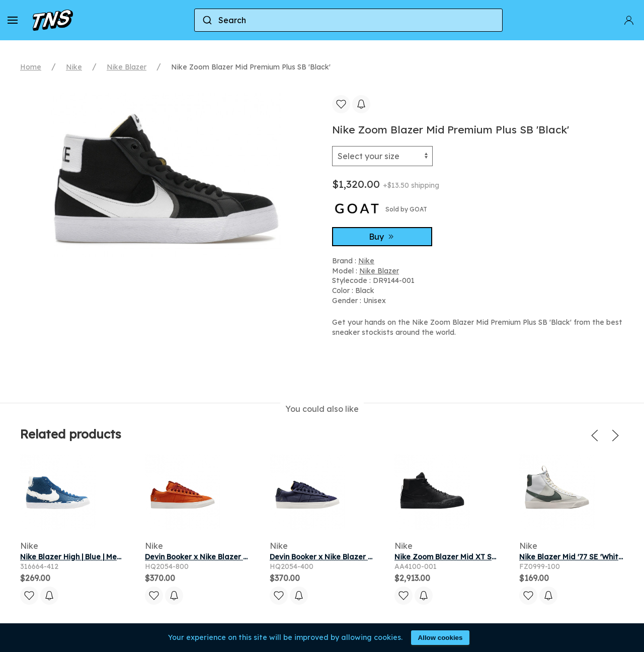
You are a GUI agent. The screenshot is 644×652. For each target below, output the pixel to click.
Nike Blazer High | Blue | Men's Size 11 (87, 557)
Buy (382, 237)
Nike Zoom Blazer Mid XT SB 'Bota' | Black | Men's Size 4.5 (496, 557)
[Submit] (207, 20)
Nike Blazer (127, 67)
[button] (13, 20)
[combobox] (348, 20)
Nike (74, 67)
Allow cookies (440, 638)
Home (31, 67)
